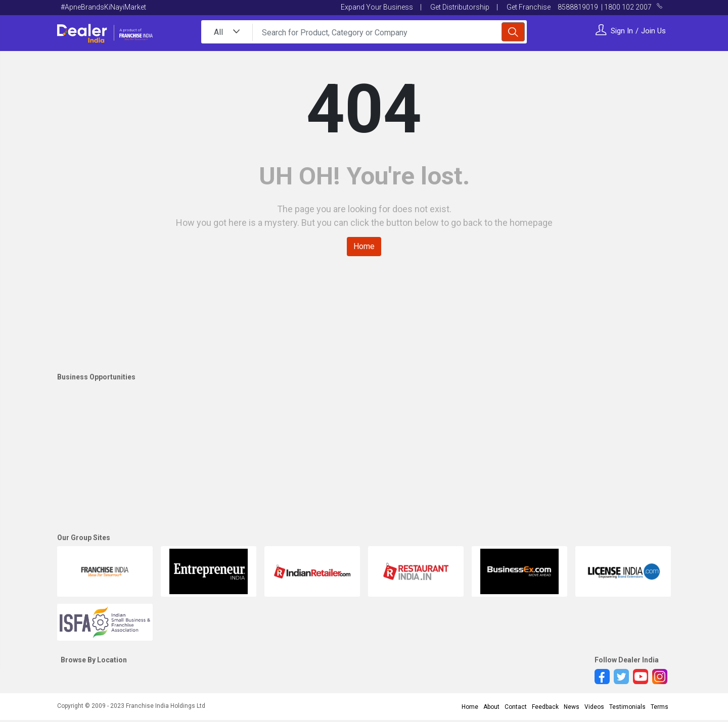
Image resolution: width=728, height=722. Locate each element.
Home (364, 246)
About (491, 707)
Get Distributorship (459, 7)
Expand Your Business (377, 7)
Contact (516, 707)
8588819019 (579, 7)
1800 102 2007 (628, 7)
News (572, 707)
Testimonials (627, 707)
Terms (659, 707)
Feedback (545, 707)
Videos (594, 707)
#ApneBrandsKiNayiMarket (103, 7)
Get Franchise (528, 7)
